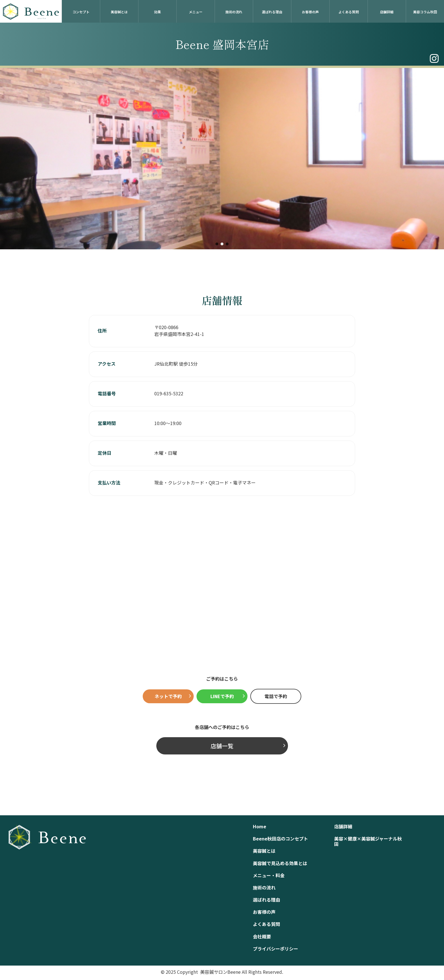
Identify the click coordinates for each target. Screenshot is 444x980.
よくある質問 (349, 12)
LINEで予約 (222, 696)
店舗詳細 (387, 12)
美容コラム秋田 (425, 12)
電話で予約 (276, 696)
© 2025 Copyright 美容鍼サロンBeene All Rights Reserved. (222, 972)
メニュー (196, 12)
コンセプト (81, 12)
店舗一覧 (222, 746)
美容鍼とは (119, 12)
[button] (217, 244)
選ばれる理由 (272, 12)
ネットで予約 (168, 696)
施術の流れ (234, 12)
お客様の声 (310, 12)
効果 (157, 12)
